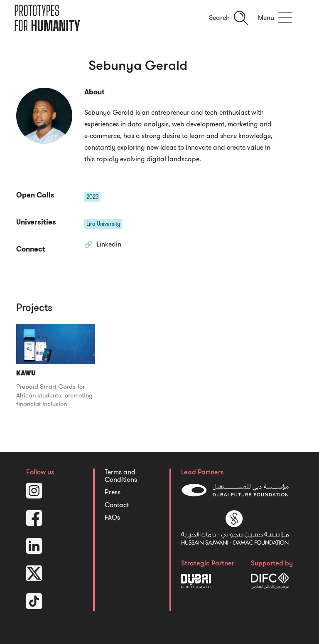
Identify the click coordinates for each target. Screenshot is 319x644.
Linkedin (109, 245)
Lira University (103, 224)
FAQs (112, 518)
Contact (117, 505)
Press (113, 492)
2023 (92, 197)
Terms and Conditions (121, 476)
